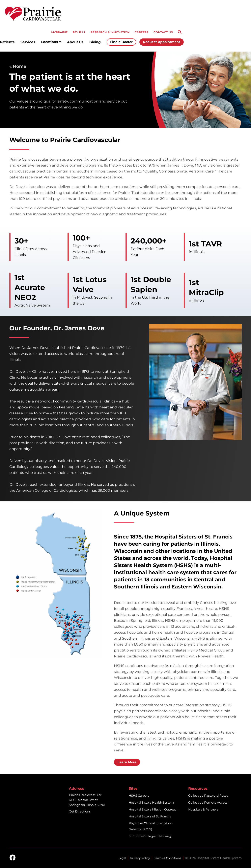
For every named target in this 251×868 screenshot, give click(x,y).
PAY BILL (79, 32)
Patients (7, 42)
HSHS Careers (139, 796)
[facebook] (13, 858)
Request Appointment (162, 42)
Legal (122, 858)
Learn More (127, 762)
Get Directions (80, 811)
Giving (95, 42)
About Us (75, 42)
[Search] (180, 32)
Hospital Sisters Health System (151, 802)
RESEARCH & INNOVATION (110, 32)
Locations (51, 42)
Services (28, 42)
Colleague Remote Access (208, 802)
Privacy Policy (140, 858)
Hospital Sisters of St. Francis (150, 816)
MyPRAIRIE (59, 32)
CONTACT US (163, 32)
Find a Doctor (121, 42)
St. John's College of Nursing (150, 836)
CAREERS (142, 32)
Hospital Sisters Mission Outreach (154, 809)
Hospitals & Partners (203, 809)
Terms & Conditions (168, 858)
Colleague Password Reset (208, 796)
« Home (18, 66)
